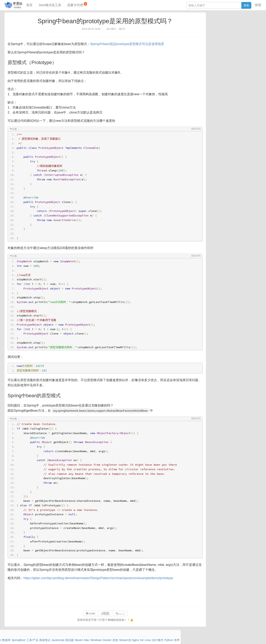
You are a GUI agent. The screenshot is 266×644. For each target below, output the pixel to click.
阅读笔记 (207, 27)
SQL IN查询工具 (212, 63)
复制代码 (188, 129)
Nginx (249, 32)
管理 (258, 5)
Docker (219, 32)
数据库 (220, 23)
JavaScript (221, 27)
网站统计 (211, 637)
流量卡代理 (77, 4)
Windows (207, 32)
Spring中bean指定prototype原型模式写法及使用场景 (135, 44)
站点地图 (198, 637)
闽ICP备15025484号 (118, 637)
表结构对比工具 (211, 75)
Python (233, 37)
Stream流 (238, 32)
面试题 (232, 27)
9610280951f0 (182, 637)
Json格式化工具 (50, 5)
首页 (29, 5)
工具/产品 (247, 23)
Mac (250, 27)
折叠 (22, 129)
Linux (210, 37)
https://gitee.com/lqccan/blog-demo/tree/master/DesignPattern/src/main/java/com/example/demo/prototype (106, 578)
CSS (250, 37)
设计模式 (221, 37)
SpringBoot (233, 23)
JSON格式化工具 (212, 57)
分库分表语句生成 (213, 69)
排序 (242, 37)
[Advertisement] (105, 594)
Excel (205, 41)
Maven (242, 27)
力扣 (212, 23)
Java (205, 23)
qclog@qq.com (147, 637)
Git (203, 37)
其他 (228, 32)
